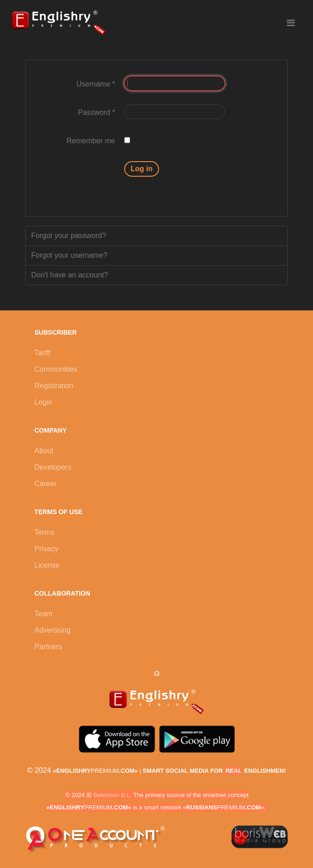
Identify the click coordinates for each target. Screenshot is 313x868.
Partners (48, 647)
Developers (53, 467)
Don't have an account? (70, 275)
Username (96, 84)
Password (96, 112)
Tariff (42, 353)
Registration (54, 386)
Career (46, 484)
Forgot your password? (69, 236)
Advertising (52, 630)
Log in (142, 169)
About (44, 451)
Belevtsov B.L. (113, 795)
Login (43, 402)
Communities (56, 369)
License (47, 565)
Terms (44, 532)
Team (43, 614)
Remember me (91, 141)
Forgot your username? (69, 255)
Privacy (46, 549)
